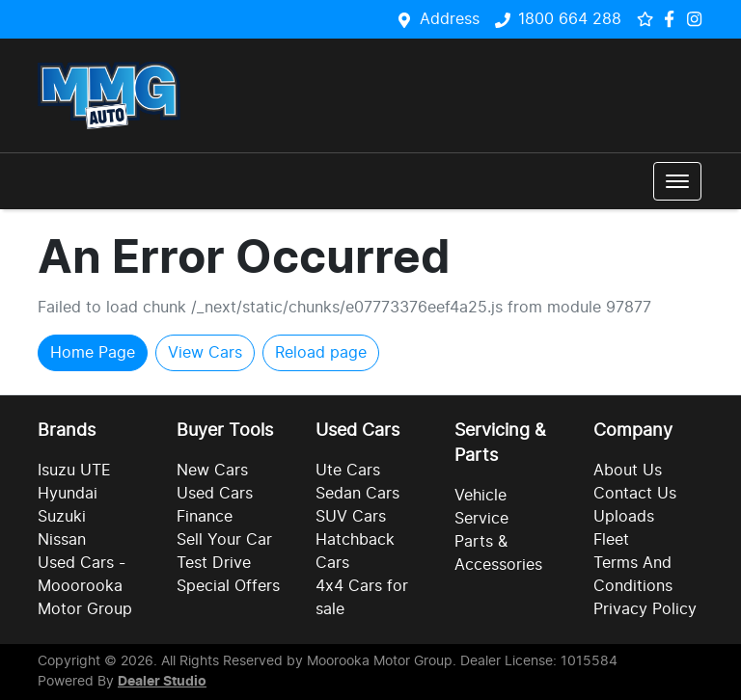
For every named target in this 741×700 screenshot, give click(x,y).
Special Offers (228, 586)
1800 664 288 (570, 19)
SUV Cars (351, 517)
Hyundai (68, 494)
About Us (628, 471)
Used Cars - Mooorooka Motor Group (85, 586)
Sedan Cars (357, 494)
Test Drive (214, 563)
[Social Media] (673, 19)
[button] (677, 181)
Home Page (93, 353)
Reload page (321, 353)
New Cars (212, 471)
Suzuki (62, 517)
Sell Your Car (224, 540)
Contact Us (635, 494)
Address (450, 19)
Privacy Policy (645, 609)
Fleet (611, 540)
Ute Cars (348, 471)
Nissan (62, 540)
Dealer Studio (162, 682)
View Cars (205, 353)
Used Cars (215, 494)
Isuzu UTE (74, 471)
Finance (205, 517)
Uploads (624, 517)
